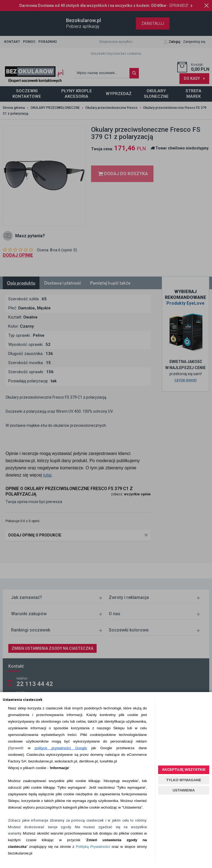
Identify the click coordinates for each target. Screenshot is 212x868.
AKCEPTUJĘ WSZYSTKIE (184, 770)
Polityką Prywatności (93, 847)
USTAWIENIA (184, 790)
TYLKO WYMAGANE (184, 780)
